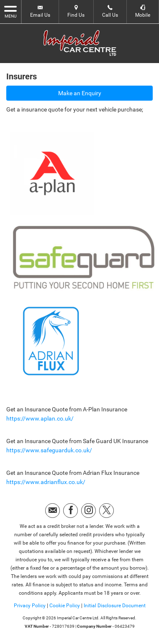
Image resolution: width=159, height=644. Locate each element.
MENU (10, 11)
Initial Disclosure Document (115, 606)
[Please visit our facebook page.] (71, 511)
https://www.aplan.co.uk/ (40, 418)
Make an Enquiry (80, 93)
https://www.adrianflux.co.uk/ (46, 482)
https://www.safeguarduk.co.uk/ (49, 450)
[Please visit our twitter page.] (106, 511)
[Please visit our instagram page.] (88, 511)
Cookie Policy (65, 606)
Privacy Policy (30, 606)
